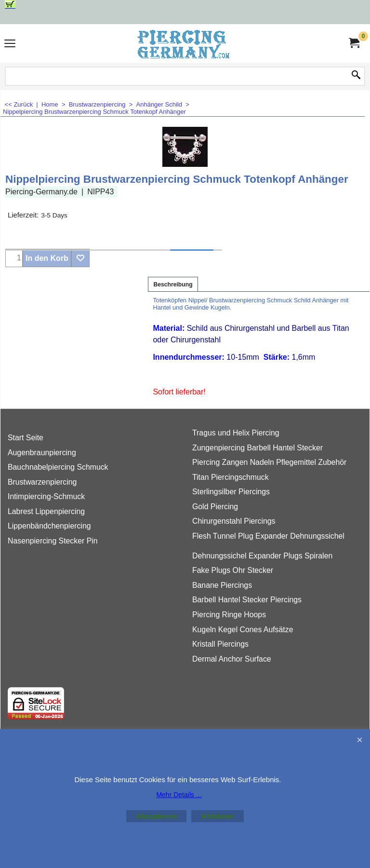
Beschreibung (173, 285)
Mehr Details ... (179, 795)
